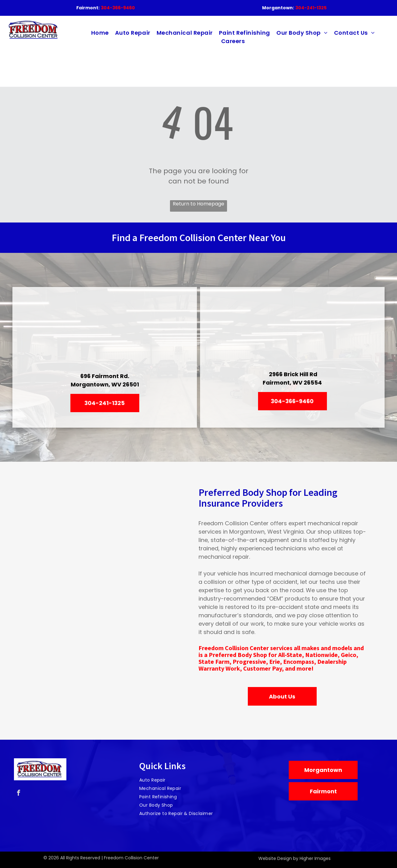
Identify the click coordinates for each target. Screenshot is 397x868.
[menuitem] (100, 33)
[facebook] (18, 794)
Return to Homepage (198, 204)
